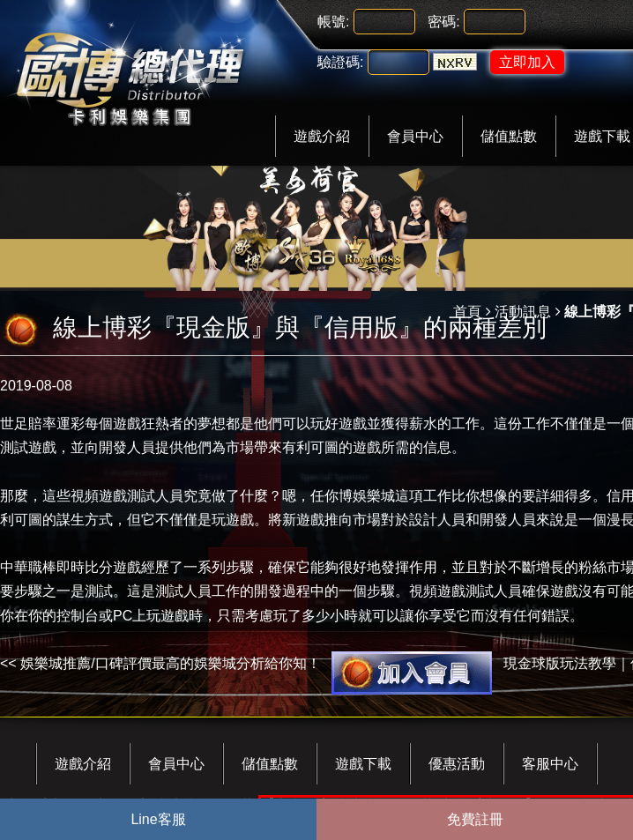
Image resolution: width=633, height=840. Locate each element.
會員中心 (415, 136)
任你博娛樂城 (353, 496)
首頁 (467, 312)
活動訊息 (523, 312)
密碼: (443, 22)
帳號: (333, 22)
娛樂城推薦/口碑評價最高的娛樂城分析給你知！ (170, 663)
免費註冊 (475, 819)
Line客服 (158, 819)
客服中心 (550, 764)
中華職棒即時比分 (56, 567)
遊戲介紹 (322, 136)
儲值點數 (509, 136)
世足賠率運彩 (42, 424)
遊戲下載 (363, 764)
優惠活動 (457, 764)
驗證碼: (340, 62)
